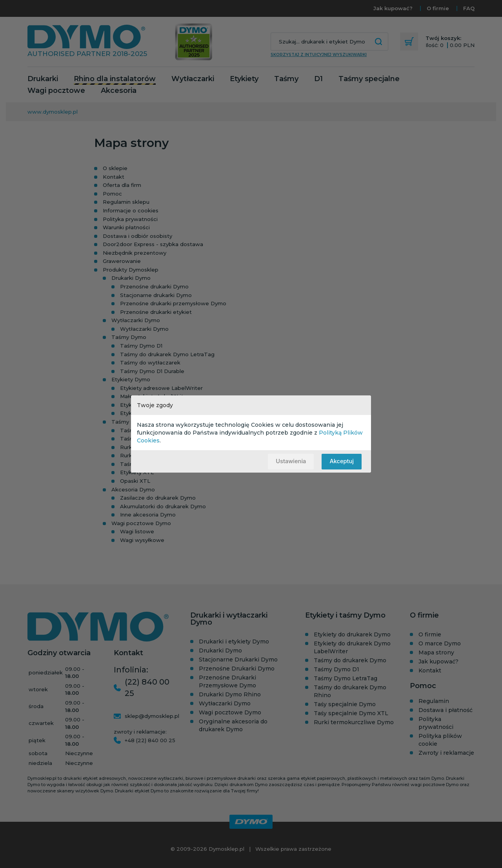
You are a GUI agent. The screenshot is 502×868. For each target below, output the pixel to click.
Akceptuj (341, 461)
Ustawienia (290, 461)
